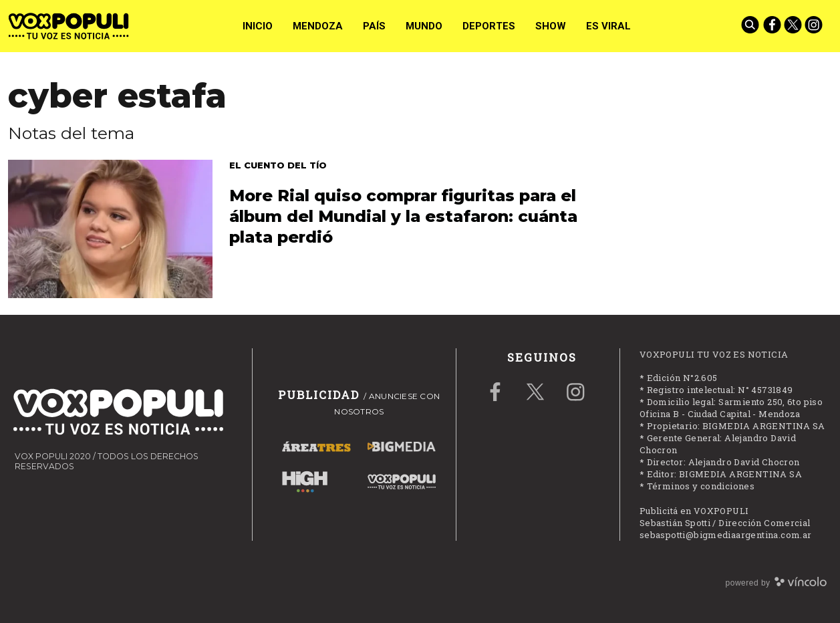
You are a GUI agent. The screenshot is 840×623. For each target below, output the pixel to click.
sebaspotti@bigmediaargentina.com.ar (726, 535)
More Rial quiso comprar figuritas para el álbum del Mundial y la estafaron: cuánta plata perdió (403, 216)
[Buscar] (751, 26)
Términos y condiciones (701, 486)
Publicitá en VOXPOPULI (694, 511)
